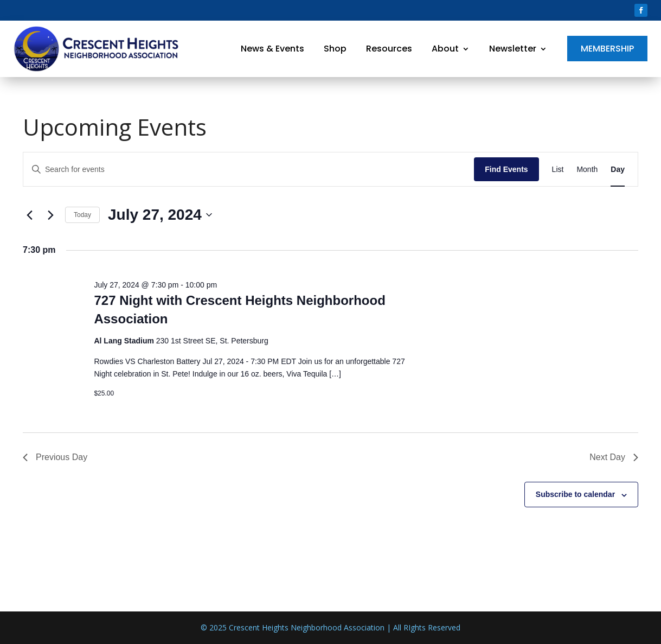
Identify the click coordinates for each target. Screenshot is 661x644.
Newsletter (513, 49)
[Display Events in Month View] (587, 170)
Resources (389, 49)
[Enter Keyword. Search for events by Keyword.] (249, 170)
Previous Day (55, 457)
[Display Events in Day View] (618, 170)
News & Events (272, 49)
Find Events (506, 169)
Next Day (614, 457)
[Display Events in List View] (558, 170)
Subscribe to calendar (575, 494)
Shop (335, 49)
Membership (607, 49)
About (445, 49)
